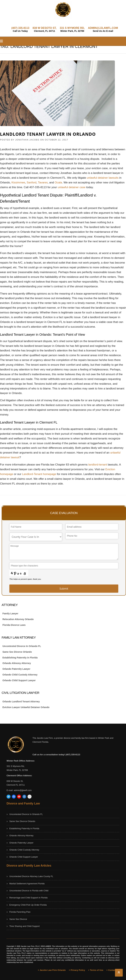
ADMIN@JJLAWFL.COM (103, 29)
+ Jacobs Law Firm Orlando (52, 970)
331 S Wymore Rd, (16, 766)
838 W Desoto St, (15, 781)
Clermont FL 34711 (16, 785)
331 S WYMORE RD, (72, 29)
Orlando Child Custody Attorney (20, 675)
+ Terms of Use (96, 970)
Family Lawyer (10, 614)
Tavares (43, 183)
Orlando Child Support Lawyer (19, 680)
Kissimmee (18, 183)
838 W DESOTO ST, (45, 29)
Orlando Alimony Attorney (17, 663)
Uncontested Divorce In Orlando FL (22, 646)
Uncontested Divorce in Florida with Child (29, 891)
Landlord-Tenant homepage (39, 474)
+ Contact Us (113, 970)
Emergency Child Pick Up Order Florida (28, 905)
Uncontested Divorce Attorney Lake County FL (31, 876)
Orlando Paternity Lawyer (16, 669)
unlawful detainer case (72, 187)
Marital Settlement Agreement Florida (27, 884)
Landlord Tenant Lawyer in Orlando (48, 134)
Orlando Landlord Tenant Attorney (21, 702)
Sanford (32, 183)
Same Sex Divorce (18, 919)
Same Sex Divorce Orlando (17, 652)
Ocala (58, 183)
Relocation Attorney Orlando (18, 619)
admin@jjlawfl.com (23, 790)
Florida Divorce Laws (14, 625)
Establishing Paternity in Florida (20, 658)
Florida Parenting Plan (20, 912)
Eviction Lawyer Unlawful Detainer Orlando (26, 707)
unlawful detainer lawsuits (103, 178)
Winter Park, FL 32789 (17, 770)
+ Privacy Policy (77, 970)
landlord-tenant (98, 465)
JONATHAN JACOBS (27, 140)
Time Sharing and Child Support (25, 926)
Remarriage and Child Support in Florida (28, 898)
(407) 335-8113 (20, 29)
